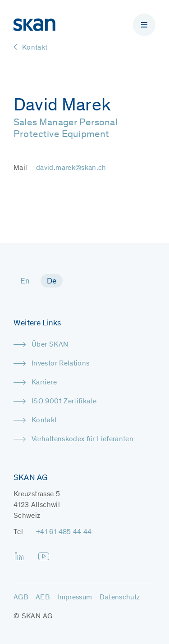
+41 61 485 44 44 (64, 532)
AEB (43, 598)
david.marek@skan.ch (71, 168)
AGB (21, 598)
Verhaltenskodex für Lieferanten (82, 439)
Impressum (75, 598)
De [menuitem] (52, 282)
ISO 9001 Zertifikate (64, 402)
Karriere (44, 383)
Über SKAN (50, 345)
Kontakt (44, 420)
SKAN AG (37, 617)
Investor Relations (60, 364)
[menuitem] (25, 281)
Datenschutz (120, 598)
